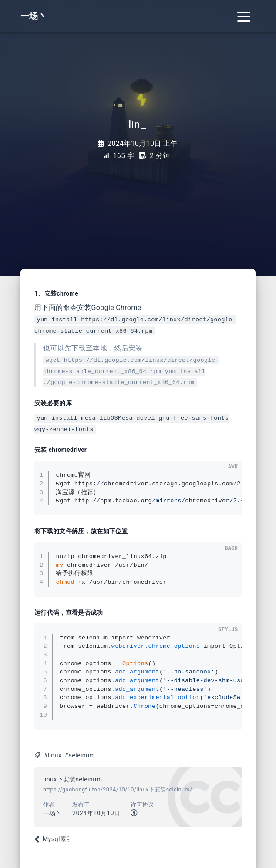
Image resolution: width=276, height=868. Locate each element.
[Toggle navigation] (244, 16)
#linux (52, 755)
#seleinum (80, 755)
